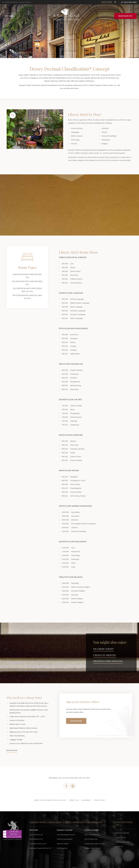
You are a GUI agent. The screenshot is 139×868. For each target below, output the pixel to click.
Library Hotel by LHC (36, 835)
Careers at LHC (121, 838)
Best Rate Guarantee (123, 833)
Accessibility (86, 800)
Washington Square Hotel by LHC (40, 848)
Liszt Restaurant (62, 848)
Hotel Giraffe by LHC (36, 839)
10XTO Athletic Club (91, 839)
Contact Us (119, 847)
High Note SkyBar (63, 844)
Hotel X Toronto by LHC (92, 835)
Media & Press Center (123, 842)
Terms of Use (74, 800)
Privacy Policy (100, 800)
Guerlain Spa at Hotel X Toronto (94, 844)
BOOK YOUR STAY (125, 16)
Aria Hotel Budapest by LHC (66, 835)
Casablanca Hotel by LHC (38, 844)
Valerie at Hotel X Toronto (92, 848)
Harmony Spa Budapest (65, 839)
